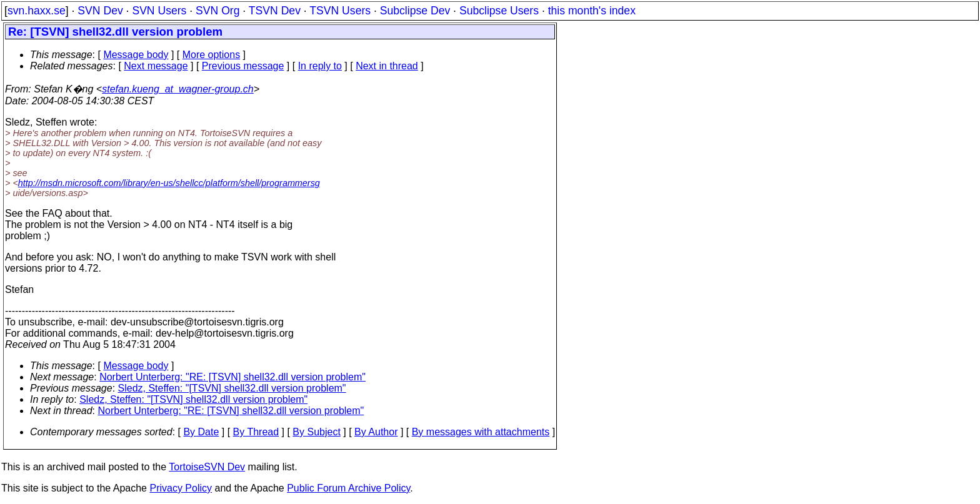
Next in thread (387, 66)
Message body (136, 55)
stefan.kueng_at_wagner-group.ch (178, 89)
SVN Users (159, 11)
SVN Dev (100, 11)
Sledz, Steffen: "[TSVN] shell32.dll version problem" (232, 388)
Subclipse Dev (415, 11)
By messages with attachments (481, 432)
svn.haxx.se (37, 11)
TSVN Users (340, 11)
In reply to (320, 66)
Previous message (243, 66)
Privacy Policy (181, 488)
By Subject (316, 432)
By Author (376, 432)
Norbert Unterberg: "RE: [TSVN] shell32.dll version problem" (232, 377)
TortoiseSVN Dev (207, 467)
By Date (201, 432)
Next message (156, 66)
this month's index (592, 11)
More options (212, 55)
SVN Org (217, 11)
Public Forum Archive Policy (348, 488)
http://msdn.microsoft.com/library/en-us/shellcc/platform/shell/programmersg (169, 183)
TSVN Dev (275, 11)
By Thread (256, 432)
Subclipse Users (499, 11)
